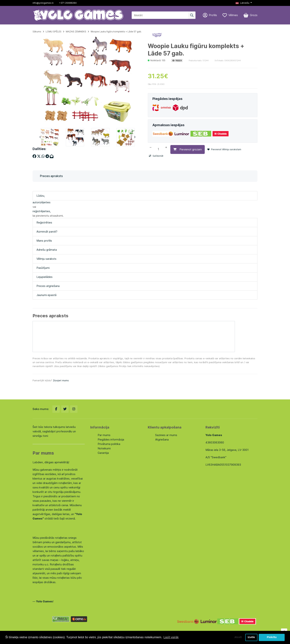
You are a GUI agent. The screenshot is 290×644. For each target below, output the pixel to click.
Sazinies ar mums (166, 435)
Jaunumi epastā (46, 295)
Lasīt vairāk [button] (171, 637)
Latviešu (242, 3)
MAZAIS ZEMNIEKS (76, 32)
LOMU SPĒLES (54, 32)
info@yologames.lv (43, 3)
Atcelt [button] (238, 637)
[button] (244, 3)
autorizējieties (42, 202)
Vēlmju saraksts (46, 259)
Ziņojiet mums (61, 380)
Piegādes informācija (111, 439)
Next (135, 137)
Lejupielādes (44, 277)
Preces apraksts (51, 176)
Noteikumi (104, 448)
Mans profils (44, 241)
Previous (40, 137)
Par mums (104, 435)
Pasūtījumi (43, 268)
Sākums (37, 32)
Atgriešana (162, 439)
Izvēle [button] (251, 637)
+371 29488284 (68, 3)
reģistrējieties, (42, 211)
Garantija (103, 453)
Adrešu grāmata (47, 250)
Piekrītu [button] (272, 637)
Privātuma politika (109, 444)
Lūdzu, (41, 196)
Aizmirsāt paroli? (47, 232)
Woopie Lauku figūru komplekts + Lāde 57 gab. (116, 32)
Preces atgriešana (48, 286)
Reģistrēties (44, 222)
